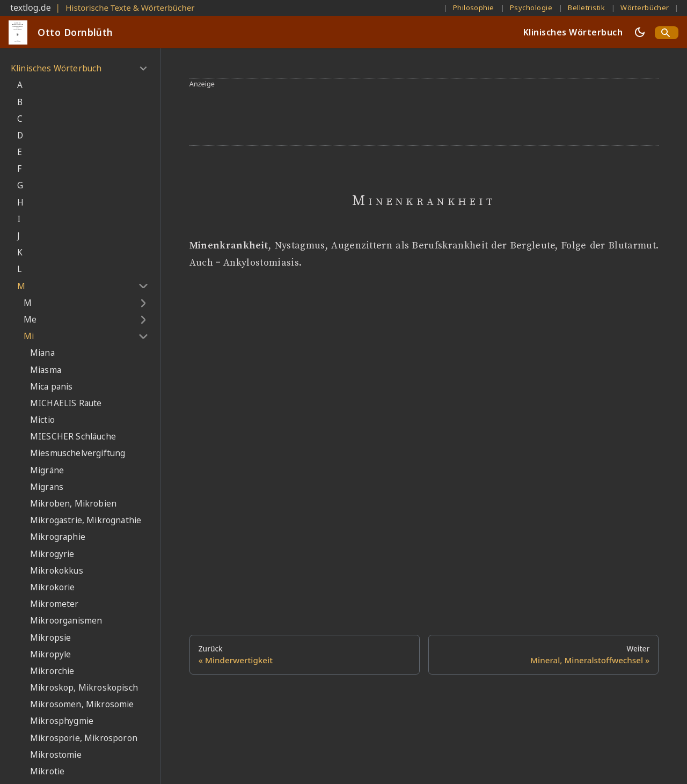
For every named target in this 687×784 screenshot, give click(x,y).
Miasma (46, 370)
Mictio (42, 420)
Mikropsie (50, 638)
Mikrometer (54, 604)
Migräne (47, 470)
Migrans (47, 487)
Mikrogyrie (52, 554)
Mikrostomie (56, 755)
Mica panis (52, 387)
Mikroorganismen (66, 621)
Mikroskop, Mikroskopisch (84, 688)
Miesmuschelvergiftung (78, 453)
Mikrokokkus (57, 571)
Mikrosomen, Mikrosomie (82, 704)
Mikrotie (47, 771)
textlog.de (31, 8)
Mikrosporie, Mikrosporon (84, 738)
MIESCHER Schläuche (73, 437)
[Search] (667, 33)
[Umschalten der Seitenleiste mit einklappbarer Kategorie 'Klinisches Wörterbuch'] (143, 69)
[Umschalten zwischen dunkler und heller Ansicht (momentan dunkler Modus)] (640, 32)
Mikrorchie (52, 671)
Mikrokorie (53, 587)
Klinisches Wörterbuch (573, 32)
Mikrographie (58, 537)
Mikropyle (50, 654)
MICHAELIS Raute (66, 403)
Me (30, 320)
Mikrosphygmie (62, 721)
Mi (29, 336)
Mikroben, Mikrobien (73, 504)
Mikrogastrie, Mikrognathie (86, 520)
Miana (42, 353)
